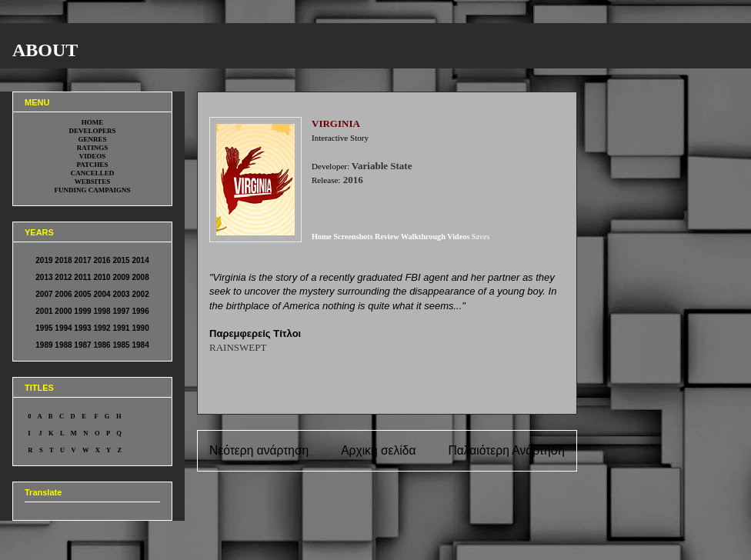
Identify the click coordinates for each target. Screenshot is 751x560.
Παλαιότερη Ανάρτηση (506, 450)
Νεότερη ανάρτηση (259, 450)
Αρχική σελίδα (378, 450)
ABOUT (45, 50)
